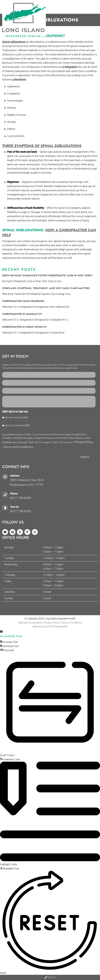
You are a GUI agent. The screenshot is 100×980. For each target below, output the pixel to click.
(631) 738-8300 (20, 498)
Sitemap (22, 623)
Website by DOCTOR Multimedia (50, 626)
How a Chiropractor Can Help (49, 232)
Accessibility (36, 623)
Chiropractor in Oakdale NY (22, 314)
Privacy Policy (84, 442)
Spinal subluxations (14, 42)
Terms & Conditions (71, 623)
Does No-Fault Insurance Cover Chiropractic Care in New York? (48, 275)
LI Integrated (69, 67)
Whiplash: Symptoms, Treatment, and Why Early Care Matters (46, 288)
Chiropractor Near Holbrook (23, 301)
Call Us (50, 977)
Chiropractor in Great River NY (24, 327)
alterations (20, 79)
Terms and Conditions (18, 447)
